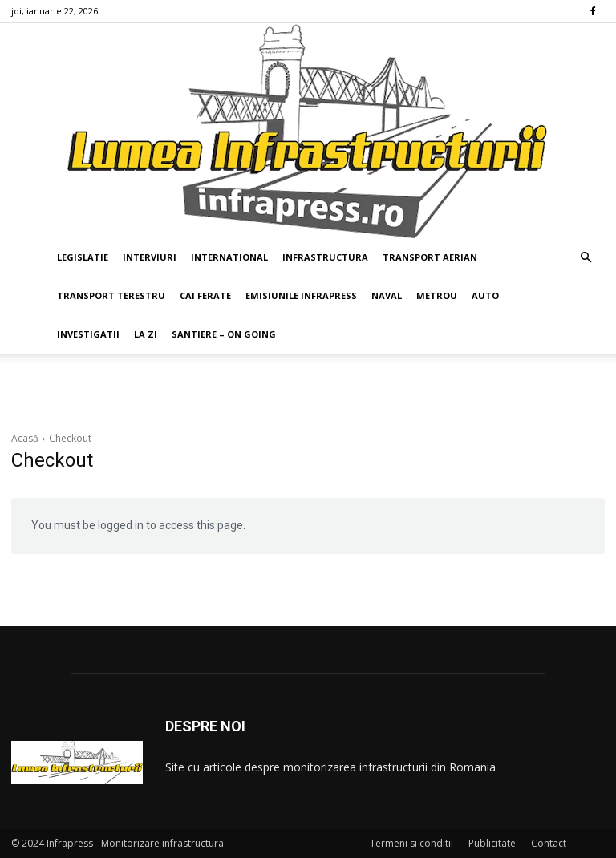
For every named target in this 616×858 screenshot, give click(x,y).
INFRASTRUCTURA (325, 257)
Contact (549, 843)
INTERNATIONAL (229, 257)
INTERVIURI (150, 257)
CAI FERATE (205, 295)
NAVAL (387, 295)
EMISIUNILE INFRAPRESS (301, 295)
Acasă (25, 438)
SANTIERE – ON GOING (224, 334)
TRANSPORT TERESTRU (111, 295)
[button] (586, 258)
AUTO (485, 295)
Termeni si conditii (411, 843)
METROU (437, 295)
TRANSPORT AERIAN (430, 257)
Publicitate (492, 843)
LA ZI (146, 334)
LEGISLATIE (83, 257)
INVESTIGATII (88, 334)
